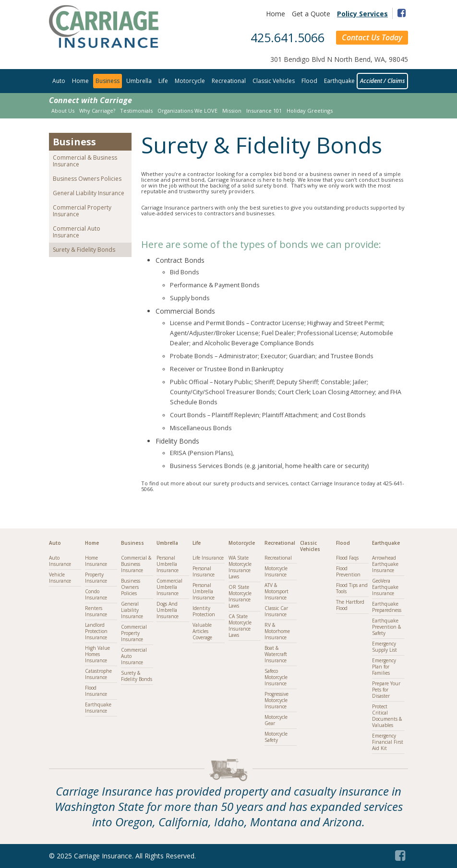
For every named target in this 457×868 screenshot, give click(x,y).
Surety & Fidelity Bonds (84, 250)
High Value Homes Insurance (97, 654)
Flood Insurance (96, 691)
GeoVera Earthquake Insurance (385, 587)
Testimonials (136, 111)
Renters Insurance (96, 611)
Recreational (229, 81)
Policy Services (362, 14)
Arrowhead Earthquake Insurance (385, 564)
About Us (63, 111)
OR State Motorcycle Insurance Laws (240, 596)
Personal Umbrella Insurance (168, 564)
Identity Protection (204, 611)
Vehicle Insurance (60, 578)
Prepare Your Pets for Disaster (386, 690)
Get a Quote (311, 14)
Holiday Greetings (310, 111)
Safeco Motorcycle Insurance (276, 677)
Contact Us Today (372, 37)
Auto (59, 81)
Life (163, 81)
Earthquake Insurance (98, 708)
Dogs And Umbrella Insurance (168, 610)
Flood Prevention (348, 571)
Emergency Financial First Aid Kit (388, 742)
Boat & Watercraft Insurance (276, 654)
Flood (309, 81)
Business (108, 81)
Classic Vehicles (274, 81)
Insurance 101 (264, 111)
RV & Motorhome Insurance (277, 631)
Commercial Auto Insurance (77, 232)
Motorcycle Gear (276, 720)
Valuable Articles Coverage (202, 631)
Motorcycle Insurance (276, 571)
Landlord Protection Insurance (96, 631)
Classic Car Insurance (276, 611)
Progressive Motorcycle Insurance (277, 700)
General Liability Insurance (89, 193)
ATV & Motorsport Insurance (277, 591)
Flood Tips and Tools (352, 588)
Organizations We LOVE (187, 111)
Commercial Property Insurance (82, 211)
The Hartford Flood (350, 605)
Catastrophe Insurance (98, 674)
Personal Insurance (204, 571)
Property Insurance (96, 578)
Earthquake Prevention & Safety (386, 627)
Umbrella (139, 81)
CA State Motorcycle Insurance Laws (240, 626)
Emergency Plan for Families (384, 667)
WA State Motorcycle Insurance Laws (240, 567)
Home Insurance (96, 561)
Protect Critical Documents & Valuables (387, 716)
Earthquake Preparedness (387, 607)
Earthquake (339, 81)
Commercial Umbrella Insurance (169, 587)
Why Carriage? (97, 111)
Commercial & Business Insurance (85, 161)
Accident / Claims (382, 81)
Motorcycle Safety (276, 737)
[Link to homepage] (104, 45)
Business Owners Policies (87, 179)
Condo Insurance (96, 594)
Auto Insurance (60, 561)
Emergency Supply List (385, 647)
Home (276, 14)
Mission (232, 111)
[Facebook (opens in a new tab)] (402, 854)
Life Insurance (208, 558)
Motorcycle (190, 81)
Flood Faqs (347, 558)
